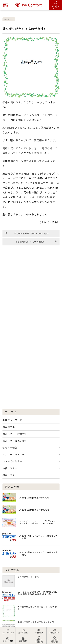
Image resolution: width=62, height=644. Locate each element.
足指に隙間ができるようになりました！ (37, 622)
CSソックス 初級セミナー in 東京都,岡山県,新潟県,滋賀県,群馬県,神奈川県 (37, 593)
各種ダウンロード (12, 420)
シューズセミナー (12, 461)
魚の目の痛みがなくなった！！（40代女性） (37, 608)
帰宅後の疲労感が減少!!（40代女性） (28, 233)
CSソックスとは (8, 631)
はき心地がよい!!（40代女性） (36, 241)
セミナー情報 (8, 640)
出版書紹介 (23, 640)
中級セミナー (10, 468)
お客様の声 (39, 631)
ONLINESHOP (55, 5)
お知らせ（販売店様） (15, 441)
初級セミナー (10, 475)
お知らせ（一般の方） (15, 434)
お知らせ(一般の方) (39, 640)
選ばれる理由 (23, 631)
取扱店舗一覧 (54, 631)
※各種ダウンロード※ (28, 577)
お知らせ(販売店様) (54, 640)
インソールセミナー (14, 454)
